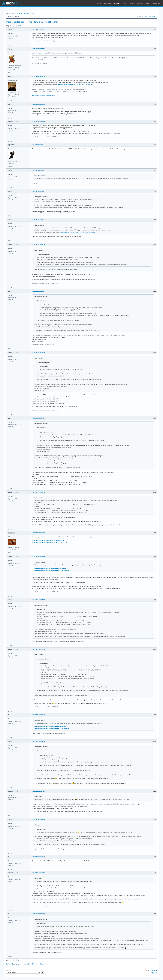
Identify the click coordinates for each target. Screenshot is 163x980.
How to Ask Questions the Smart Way (43, 96)
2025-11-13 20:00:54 (38, 649)
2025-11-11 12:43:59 (38, 122)
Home (99, 3)
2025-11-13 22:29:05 (38, 914)
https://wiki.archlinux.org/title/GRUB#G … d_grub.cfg (49, 543)
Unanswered (152, 16)
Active (145, 16)
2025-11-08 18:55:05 (38, 77)
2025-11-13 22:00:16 (38, 873)
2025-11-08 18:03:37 (38, 29)
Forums (117, 3)
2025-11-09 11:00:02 (38, 104)
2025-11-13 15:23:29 (38, 353)
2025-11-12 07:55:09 (38, 245)
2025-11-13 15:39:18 (38, 418)
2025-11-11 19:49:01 (38, 145)
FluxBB (154, 973)
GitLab (131, 3)
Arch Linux (12, 3)
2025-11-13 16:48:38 (38, 533)
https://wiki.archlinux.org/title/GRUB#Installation (48, 540)
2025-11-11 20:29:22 (38, 170)
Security (140, 3)
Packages (107, 3)
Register (26, 13)
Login (33, 13)
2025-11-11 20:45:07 (38, 220)
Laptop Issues (20, 22)
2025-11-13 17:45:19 (38, 557)
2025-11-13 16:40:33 (38, 492)
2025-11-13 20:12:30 (38, 715)
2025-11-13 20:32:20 (38, 820)
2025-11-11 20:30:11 (38, 191)
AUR (148, 3)
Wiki (124, 3)
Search (19, 13)
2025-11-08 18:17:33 (38, 49)
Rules (13, 13)
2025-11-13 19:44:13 (38, 600)
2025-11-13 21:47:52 (38, 857)
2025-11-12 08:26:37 (38, 291)
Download (156, 3)
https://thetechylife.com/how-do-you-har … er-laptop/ (75, 85)
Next (19, 26)
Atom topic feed (152, 970)
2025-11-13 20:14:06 (38, 741)
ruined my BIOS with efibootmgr (43, 22)
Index (8, 13)
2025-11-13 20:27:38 (38, 791)
